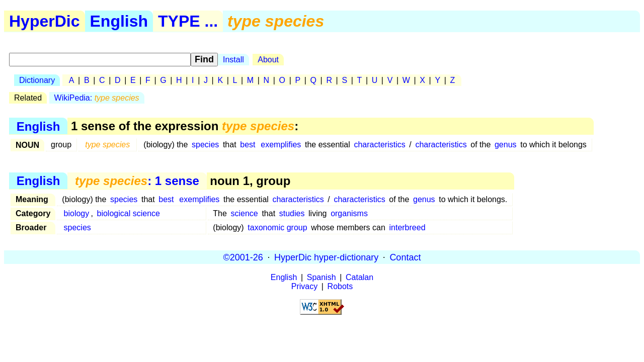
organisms (349, 213)
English (119, 21)
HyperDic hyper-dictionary (326, 257)
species (205, 145)
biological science (129, 213)
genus (506, 145)
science (245, 213)
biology (77, 213)
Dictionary (37, 80)
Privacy (304, 286)
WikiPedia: (97, 98)
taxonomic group (277, 228)
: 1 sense (137, 181)
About (268, 60)
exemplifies (281, 145)
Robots (340, 286)
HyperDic (45, 21)
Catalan (359, 277)
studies (292, 213)
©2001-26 (243, 257)
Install (233, 60)
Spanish (321, 277)
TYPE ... (188, 21)
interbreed (407, 228)
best (248, 145)
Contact (405, 257)
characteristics (379, 145)
